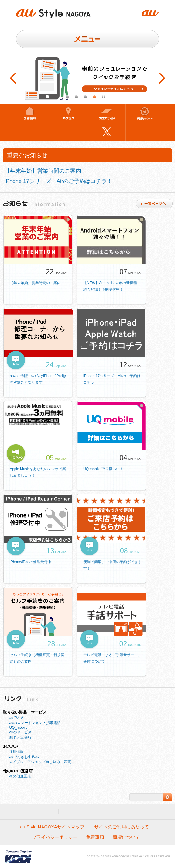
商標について (126, 837)
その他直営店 (20, 776)
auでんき (17, 718)
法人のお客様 (80, 812)
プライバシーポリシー (55, 837)
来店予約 (30, 132)
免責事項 (95, 837)
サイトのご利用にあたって (122, 827)
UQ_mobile (18, 728)
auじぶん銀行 (20, 737)
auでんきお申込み (24, 757)
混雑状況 (68, 132)
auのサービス (20, 732)
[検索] (146, 797)
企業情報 (118, 812)
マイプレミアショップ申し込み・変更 (40, 762)
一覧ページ (154, 204)
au (48, 812)
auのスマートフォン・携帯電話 (35, 723)
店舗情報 (30, 113)
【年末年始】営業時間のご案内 (43, 171)
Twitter (106, 132)
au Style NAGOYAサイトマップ (52, 827)
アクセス (68, 113)
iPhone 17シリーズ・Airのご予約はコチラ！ (58, 181)
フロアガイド (106, 113)
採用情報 (16, 752)
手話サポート (145, 113)
